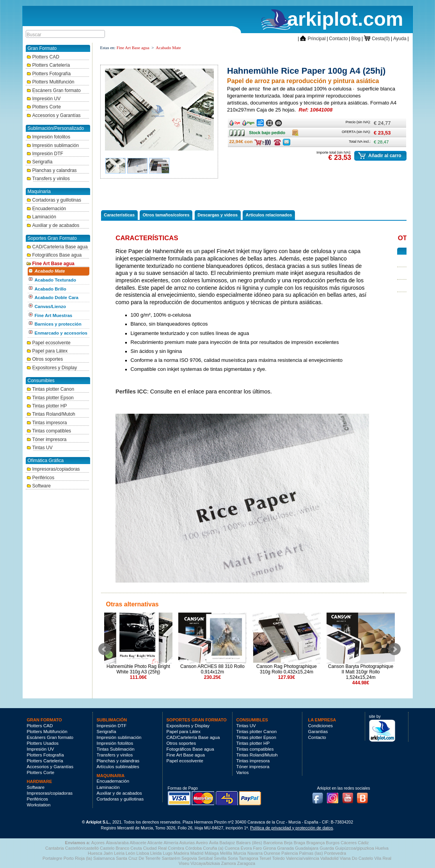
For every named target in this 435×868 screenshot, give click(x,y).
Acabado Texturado (56, 280)
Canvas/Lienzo (51, 306)
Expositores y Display (52, 368)
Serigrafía (40, 162)
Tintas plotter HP (47, 406)
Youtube (350, 796)
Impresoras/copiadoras (53, 469)
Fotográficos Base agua (54, 255)
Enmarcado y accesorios (61, 333)
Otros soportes (45, 359)
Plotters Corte (44, 107)
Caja (296, 131)
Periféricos (41, 478)
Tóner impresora (47, 439)
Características (119, 215)
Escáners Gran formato (54, 90)
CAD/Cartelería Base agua (57, 247)
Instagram (334, 796)
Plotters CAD (43, 57)
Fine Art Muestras (54, 315)
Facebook (320, 796)
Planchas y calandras (52, 170)
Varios (243, 772)
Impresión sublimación (53, 145)
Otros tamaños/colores (166, 215)
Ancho (236, 121)
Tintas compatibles (49, 431)
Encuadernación (46, 209)
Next (394, 649)
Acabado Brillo (51, 289)
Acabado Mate (50, 271)
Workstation (39, 805)
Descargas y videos (217, 215)
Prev (105, 649)
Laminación (41, 217)
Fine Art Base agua (51, 264)
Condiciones (321, 726)
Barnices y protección (58, 324)
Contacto (338, 39)
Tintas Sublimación (116, 749)
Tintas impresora (47, 423)
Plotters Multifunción (51, 82)
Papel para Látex (47, 351)
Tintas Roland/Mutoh (51, 414)
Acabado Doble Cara (57, 298)
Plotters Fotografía (49, 74)
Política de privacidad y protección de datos (291, 828)
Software (39, 486)
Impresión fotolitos (48, 137)
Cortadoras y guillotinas (54, 200)
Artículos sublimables (118, 767)
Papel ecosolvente (49, 343)
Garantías (318, 732)
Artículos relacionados (269, 215)
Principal (313, 39)
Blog (356, 39)
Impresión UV (44, 99)
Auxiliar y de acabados (53, 225)
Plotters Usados (43, 743)
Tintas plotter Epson (50, 398)
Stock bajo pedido (241, 133)
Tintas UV (40, 448)
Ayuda (400, 39)
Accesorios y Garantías (54, 115)
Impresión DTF (45, 154)
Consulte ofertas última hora (277, 142)
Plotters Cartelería (48, 65)
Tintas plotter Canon (51, 389)
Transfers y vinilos (48, 179)
